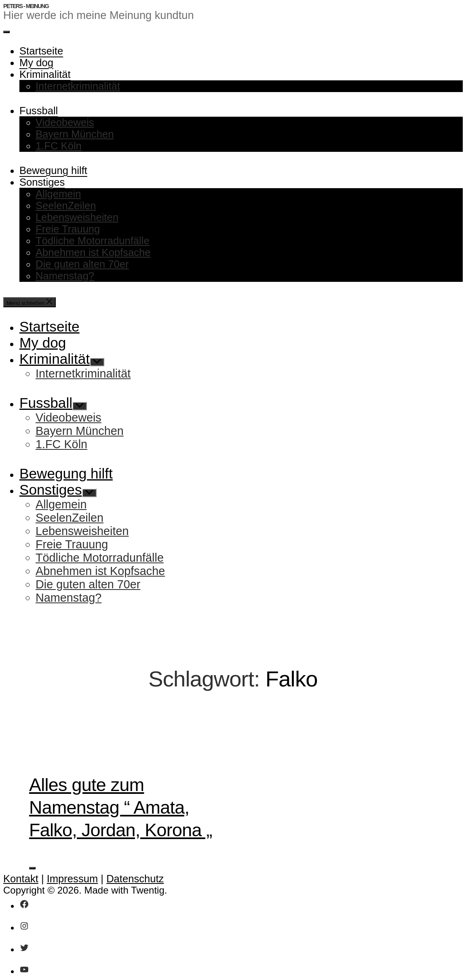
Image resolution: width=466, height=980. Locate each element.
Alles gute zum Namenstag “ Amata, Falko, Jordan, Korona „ (121, 807)
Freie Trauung (68, 229)
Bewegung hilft (53, 170)
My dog (36, 63)
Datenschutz (135, 879)
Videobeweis (65, 122)
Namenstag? (65, 276)
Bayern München (75, 134)
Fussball (39, 111)
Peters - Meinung (26, 6)
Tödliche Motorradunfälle (93, 241)
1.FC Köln (59, 146)
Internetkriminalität (78, 86)
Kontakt (21, 879)
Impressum (73, 879)
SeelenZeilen (66, 206)
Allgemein (58, 194)
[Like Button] (32, 868)
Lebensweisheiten (77, 217)
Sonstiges (42, 182)
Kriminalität (45, 74)
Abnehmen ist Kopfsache (93, 252)
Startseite (41, 51)
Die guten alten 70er (82, 264)
